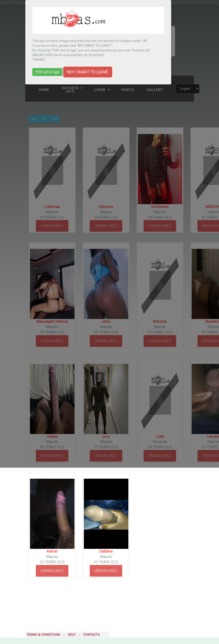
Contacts (91, 635)
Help (72, 635)
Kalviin (52, 551)
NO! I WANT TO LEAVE (88, 72)
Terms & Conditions (43, 635)
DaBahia (106, 551)
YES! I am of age (47, 72)
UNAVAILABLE (52, 571)
